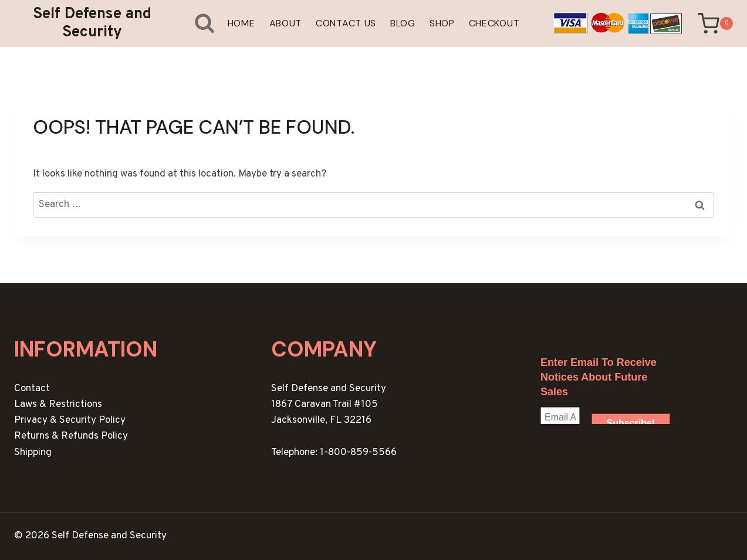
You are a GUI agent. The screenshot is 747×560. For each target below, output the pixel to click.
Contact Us (346, 23)
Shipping (33, 453)
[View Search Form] (195, 23)
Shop (442, 23)
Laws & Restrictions (58, 405)
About (286, 23)
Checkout (494, 23)
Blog (403, 23)
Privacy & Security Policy (70, 420)
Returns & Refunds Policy (71, 436)
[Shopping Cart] (715, 24)
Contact (32, 389)
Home (241, 23)
